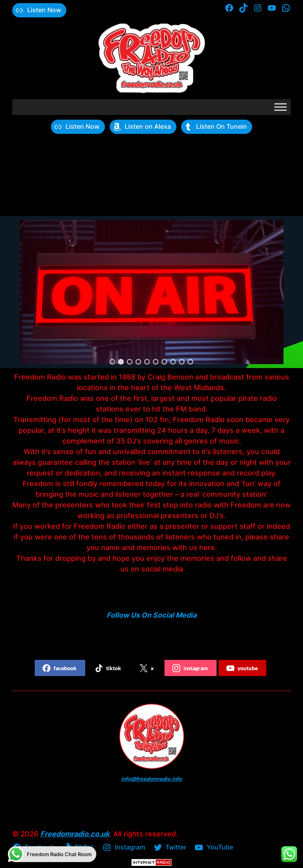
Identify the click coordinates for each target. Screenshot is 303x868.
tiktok (108, 668)
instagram (190, 668)
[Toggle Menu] (281, 107)
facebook (60, 668)
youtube (242, 668)
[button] (112, 362)
